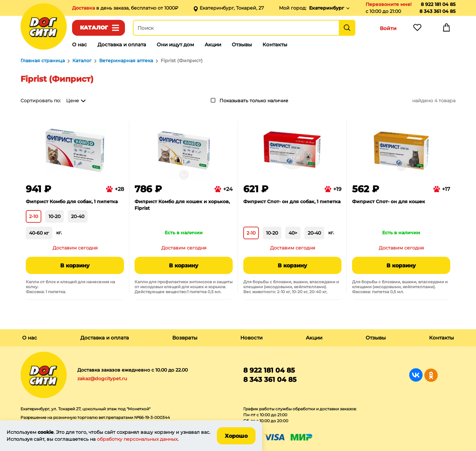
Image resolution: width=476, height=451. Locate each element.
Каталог (94, 28)
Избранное (417, 29)
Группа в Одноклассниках (431, 375)
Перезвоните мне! (389, 4)
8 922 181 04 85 (438, 4)
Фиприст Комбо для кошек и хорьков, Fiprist (182, 205)
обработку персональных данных (137, 439)
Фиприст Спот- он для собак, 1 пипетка (292, 202)
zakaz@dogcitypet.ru (102, 379)
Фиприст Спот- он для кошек (389, 202)
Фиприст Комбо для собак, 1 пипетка (72, 202)
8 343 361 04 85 (437, 11)
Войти (388, 28)
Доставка (84, 8)
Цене (73, 101)
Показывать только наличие (254, 101)
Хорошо (236, 436)
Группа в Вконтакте (416, 375)
